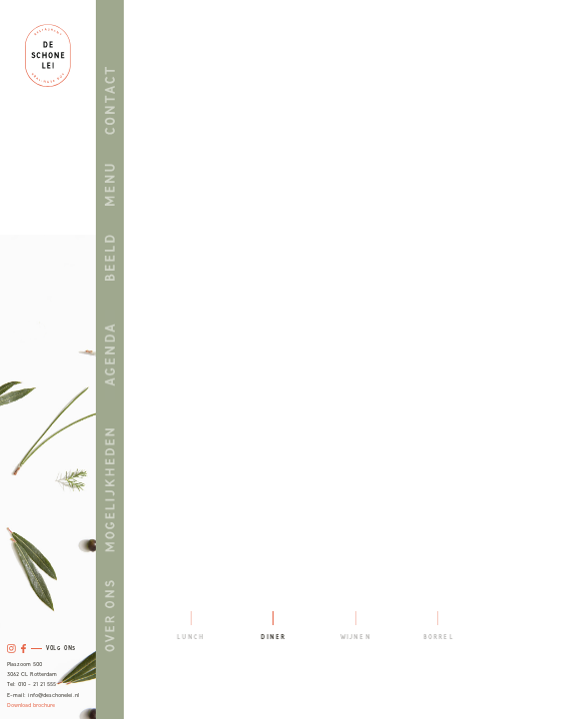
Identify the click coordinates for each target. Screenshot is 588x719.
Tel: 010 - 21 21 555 (31, 684)
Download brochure (31, 705)
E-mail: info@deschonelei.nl (43, 695)
